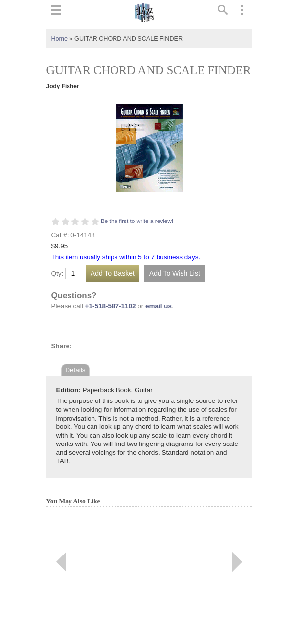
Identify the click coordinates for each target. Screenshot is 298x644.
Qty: (57, 274)
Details (75, 370)
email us (159, 306)
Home (60, 39)
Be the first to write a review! (137, 221)
